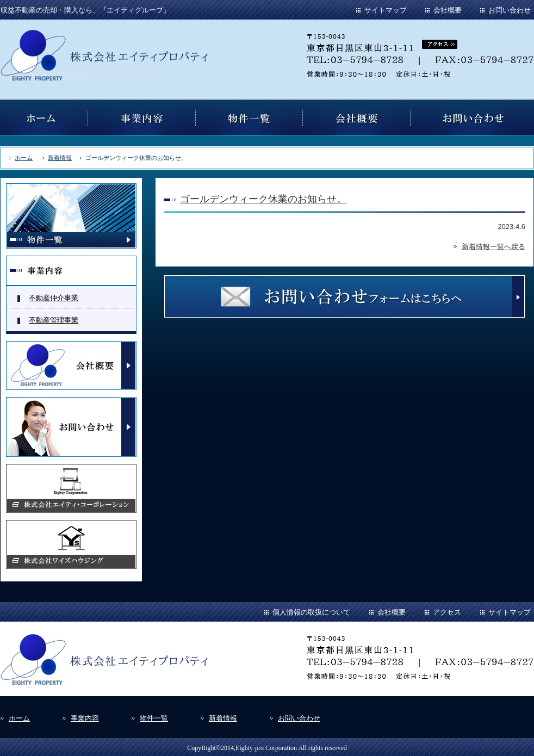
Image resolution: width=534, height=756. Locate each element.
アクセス (447, 612)
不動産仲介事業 (54, 298)
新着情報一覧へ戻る (493, 247)
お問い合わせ (510, 10)
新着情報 (60, 158)
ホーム (24, 158)
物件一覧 (154, 718)
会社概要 (448, 10)
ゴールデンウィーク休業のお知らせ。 (263, 199)
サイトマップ (386, 10)
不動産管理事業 (54, 320)
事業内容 (85, 718)
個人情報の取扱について (311, 612)
